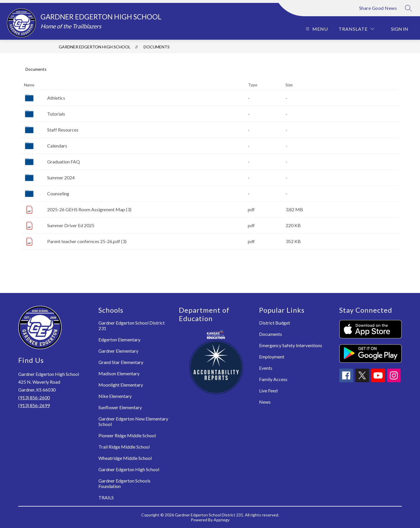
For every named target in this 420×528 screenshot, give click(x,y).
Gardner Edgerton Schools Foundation (124, 483)
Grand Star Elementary (121, 362)
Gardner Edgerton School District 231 (132, 325)
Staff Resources (63, 130)
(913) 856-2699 (34, 405)
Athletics (56, 98)
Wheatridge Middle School (125, 458)
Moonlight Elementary (121, 385)
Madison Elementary (119, 373)
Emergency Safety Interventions (291, 345)
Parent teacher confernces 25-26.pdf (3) (87, 241)
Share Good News (378, 8)
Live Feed (268, 390)
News (265, 402)
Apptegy (222, 520)
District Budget (275, 323)
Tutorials (56, 114)
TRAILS (106, 497)
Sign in (400, 29)
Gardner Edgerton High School (95, 47)
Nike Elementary (115, 396)
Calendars (57, 146)
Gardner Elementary (118, 351)
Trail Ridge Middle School (124, 447)
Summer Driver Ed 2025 (71, 225)
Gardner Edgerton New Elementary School (133, 421)
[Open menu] (316, 29)
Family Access (273, 379)
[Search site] (408, 8)
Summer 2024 (61, 177)
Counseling (58, 193)
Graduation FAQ (64, 162)
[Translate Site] (356, 29)
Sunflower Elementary (120, 407)
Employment (272, 357)
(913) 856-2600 (34, 397)
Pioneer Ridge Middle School (127, 435)
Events (266, 368)
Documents (157, 47)
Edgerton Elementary (119, 339)
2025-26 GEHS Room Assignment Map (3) (89, 209)
